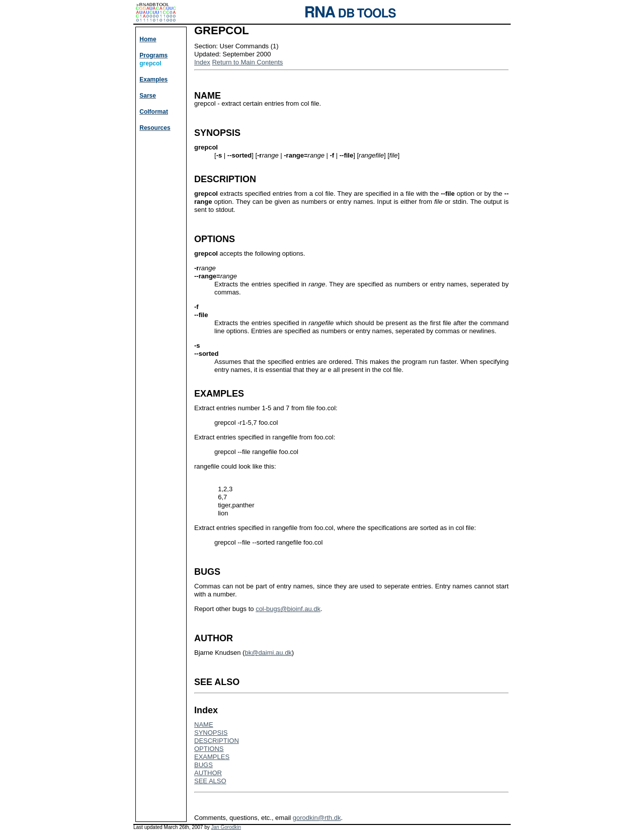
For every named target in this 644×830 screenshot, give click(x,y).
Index (202, 62)
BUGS (204, 765)
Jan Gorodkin (226, 827)
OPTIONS (209, 749)
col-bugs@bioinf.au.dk (288, 609)
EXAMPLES (212, 757)
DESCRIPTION (217, 741)
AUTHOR (208, 773)
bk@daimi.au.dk (268, 653)
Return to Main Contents (247, 62)
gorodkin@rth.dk (317, 818)
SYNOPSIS (211, 733)
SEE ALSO (210, 781)
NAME (204, 725)
